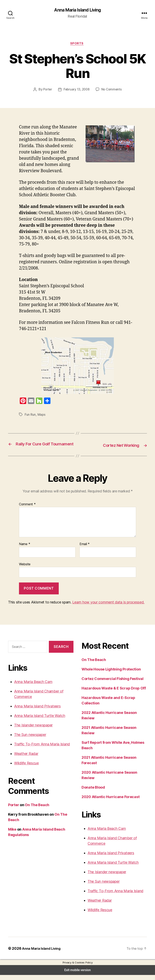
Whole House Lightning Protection (110, 674)
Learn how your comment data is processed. (105, 607)
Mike (12, 834)
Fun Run (31, 415)
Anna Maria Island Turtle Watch (39, 721)
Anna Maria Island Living (78, 10)
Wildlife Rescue (26, 768)
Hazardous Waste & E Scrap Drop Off (113, 693)
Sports (78, 44)
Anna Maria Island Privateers (37, 711)
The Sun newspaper (30, 740)
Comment (27, 510)
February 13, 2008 (76, 91)
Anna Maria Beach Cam (33, 687)
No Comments (111, 91)
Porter (48, 91)
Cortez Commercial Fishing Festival (111, 684)
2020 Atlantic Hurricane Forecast (109, 802)
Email (84, 550)
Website (25, 570)
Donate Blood (93, 792)
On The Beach (37, 810)
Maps (42, 415)
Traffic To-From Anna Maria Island (40, 749)
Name (24, 550)
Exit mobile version (77, 975)
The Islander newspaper (33, 730)
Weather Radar (26, 759)
